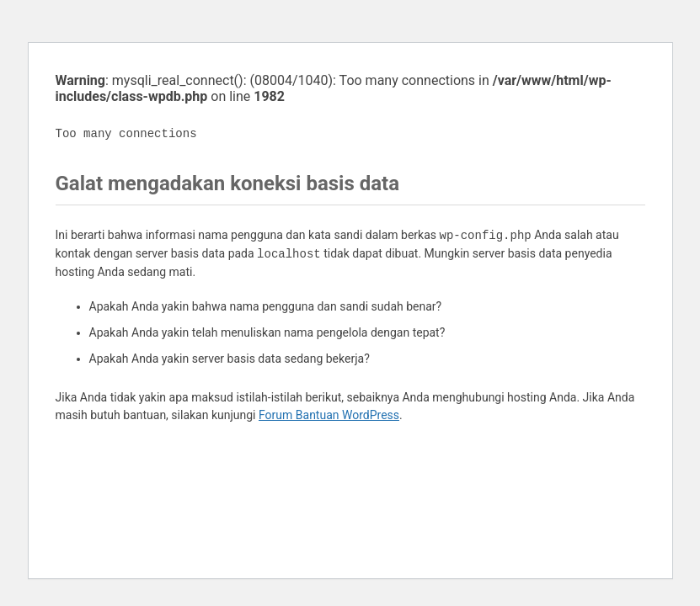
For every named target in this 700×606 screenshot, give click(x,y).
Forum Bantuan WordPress (329, 415)
